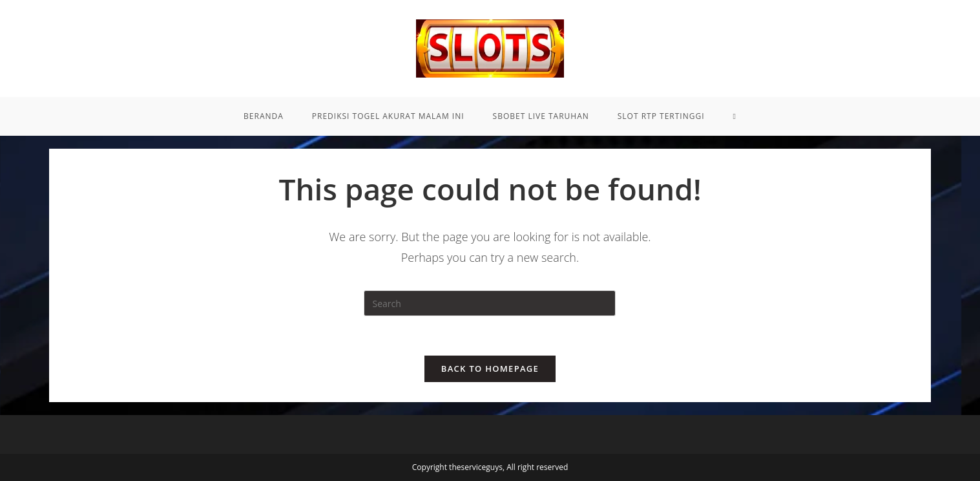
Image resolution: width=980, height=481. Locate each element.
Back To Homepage (490, 369)
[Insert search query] (490, 303)
